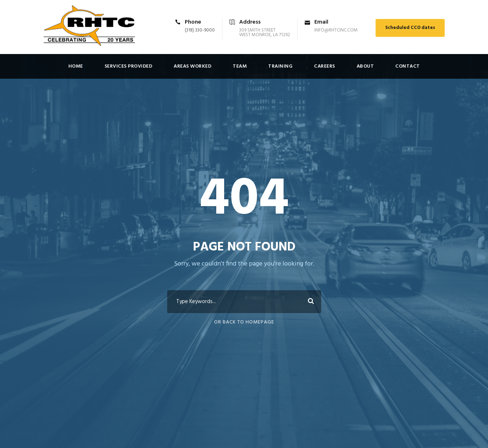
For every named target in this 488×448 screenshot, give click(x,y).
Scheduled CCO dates (410, 28)
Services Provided (129, 66)
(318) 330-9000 (200, 30)
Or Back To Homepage (244, 322)
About (365, 66)
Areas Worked (192, 66)
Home (76, 66)
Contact (408, 66)
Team (240, 66)
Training (280, 66)
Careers (325, 66)
